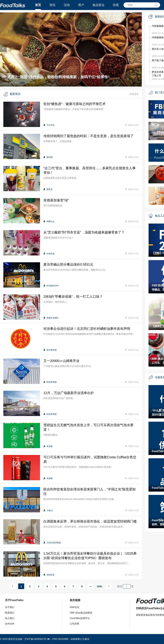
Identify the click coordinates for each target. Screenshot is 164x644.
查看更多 (134, 94)
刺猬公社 (49, 221)
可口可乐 (49, 125)
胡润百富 (49, 575)
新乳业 (48, 189)
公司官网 (74, 624)
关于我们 (10, 607)
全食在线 (49, 254)
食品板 (48, 446)
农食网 (48, 478)
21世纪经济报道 (52, 543)
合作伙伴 (10, 624)
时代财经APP (51, 286)
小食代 (48, 511)
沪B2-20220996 (60, 639)
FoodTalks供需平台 (80, 618)
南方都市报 (50, 350)
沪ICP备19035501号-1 (36, 639)
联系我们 (10, 613)
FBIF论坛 (75, 607)
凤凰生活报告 (51, 318)
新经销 (48, 157)
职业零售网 (50, 382)
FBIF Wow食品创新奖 (81, 613)
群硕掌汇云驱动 (81, 639)
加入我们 (10, 618)
